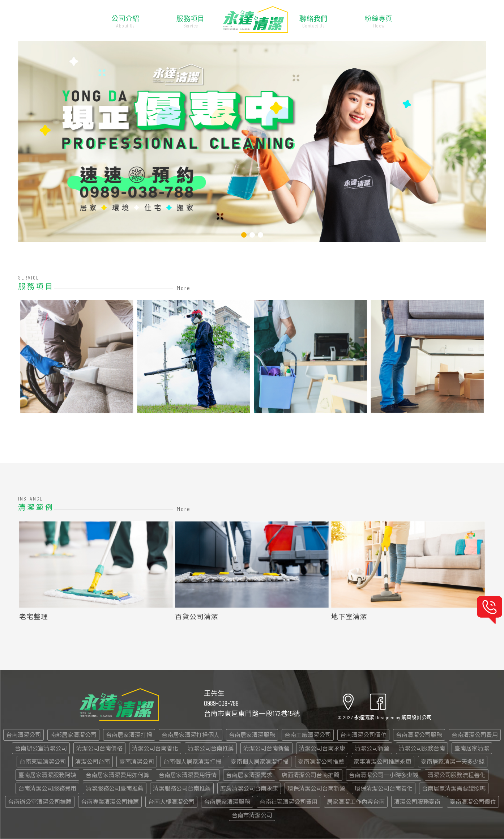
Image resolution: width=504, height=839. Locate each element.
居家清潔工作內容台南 (356, 802)
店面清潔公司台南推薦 (311, 775)
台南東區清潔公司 (43, 761)
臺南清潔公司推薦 (321, 761)
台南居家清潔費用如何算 (118, 775)
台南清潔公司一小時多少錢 (384, 775)
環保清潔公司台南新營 (316, 788)
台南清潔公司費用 (475, 735)
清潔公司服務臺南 (417, 802)
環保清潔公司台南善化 (384, 788)
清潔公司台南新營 (266, 748)
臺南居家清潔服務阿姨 (47, 775)
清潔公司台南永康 (322, 748)
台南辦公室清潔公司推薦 (40, 802)
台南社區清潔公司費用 (289, 802)
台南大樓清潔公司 (171, 802)
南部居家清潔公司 (73, 735)
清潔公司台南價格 (99, 748)
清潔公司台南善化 (155, 748)
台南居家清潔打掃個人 (191, 735)
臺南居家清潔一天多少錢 (453, 761)
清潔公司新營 (372, 748)
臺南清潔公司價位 (473, 802)
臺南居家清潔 (472, 748)
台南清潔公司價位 (363, 735)
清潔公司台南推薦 (211, 748)
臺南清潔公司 (137, 761)
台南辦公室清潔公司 (41, 748)
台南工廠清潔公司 (308, 735)
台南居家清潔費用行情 (188, 775)
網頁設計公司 (417, 717)
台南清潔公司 (24, 735)
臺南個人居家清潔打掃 (260, 761)
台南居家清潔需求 (249, 775)
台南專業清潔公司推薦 (110, 802)
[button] (244, 235)
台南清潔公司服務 (419, 735)
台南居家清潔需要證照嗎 (454, 788)
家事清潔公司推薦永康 (383, 761)
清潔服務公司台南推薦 (182, 788)
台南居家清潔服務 (252, 735)
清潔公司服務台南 (422, 748)
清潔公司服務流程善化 (457, 775)
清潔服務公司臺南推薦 (115, 788)
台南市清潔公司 (252, 815)
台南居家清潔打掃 (129, 735)
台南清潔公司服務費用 (47, 788)
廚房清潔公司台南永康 (249, 788)
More (184, 288)
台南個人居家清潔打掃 (192, 761)
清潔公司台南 (93, 761)
